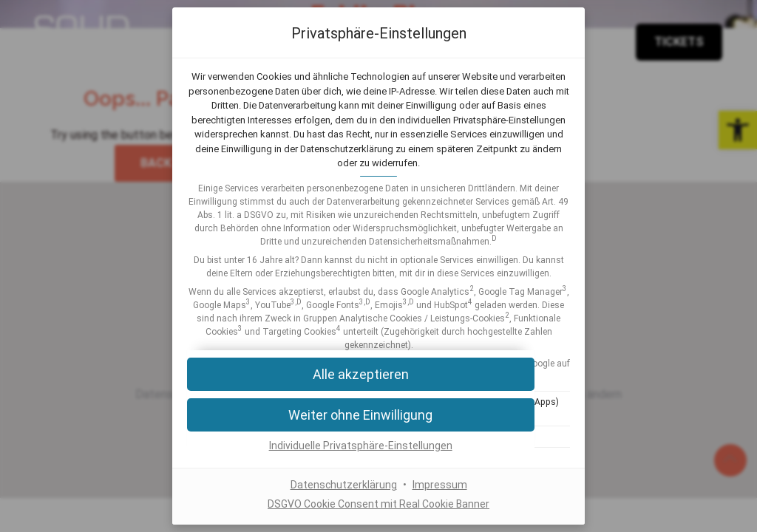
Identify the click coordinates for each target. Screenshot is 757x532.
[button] (378, 415)
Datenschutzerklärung (344, 485)
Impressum (440, 485)
